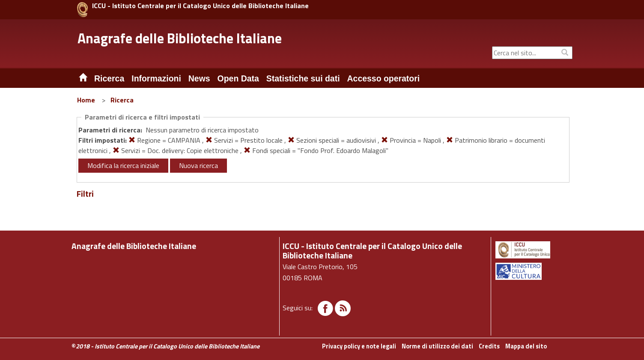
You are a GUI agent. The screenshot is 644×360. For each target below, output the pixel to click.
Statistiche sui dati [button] (303, 78)
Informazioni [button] (156, 78)
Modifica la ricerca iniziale (123, 165)
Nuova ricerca (198, 165)
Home (86, 100)
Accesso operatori (384, 78)
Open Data (238, 78)
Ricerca (122, 100)
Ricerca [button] (109, 78)
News (199, 78)
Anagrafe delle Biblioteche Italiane (180, 38)
